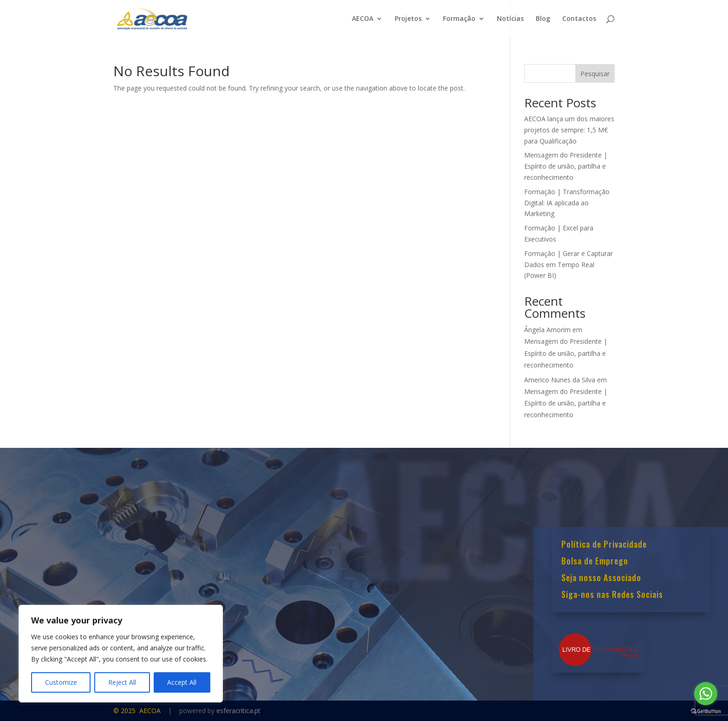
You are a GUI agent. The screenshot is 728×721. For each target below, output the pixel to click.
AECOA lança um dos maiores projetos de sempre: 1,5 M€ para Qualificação (569, 130)
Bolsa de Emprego (595, 562)
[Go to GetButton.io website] (706, 711)
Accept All (182, 682)
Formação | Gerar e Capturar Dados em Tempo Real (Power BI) (569, 265)
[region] (121, 654)
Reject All (122, 682)
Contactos (579, 19)
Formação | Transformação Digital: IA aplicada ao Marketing (567, 203)
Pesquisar (595, 74)
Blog (543, 19)
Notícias (510, 19)
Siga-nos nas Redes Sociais (612, 595)
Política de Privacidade (604, 545)
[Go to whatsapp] (706, 694)
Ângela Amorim (547, 330)
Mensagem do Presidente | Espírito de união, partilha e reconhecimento (566, 166)
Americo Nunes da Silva (560, 380)
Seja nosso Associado (601, 578)
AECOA (363, 19)
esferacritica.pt (238, 711)
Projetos (408, 19)
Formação (459, 19)
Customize (61, 682)
